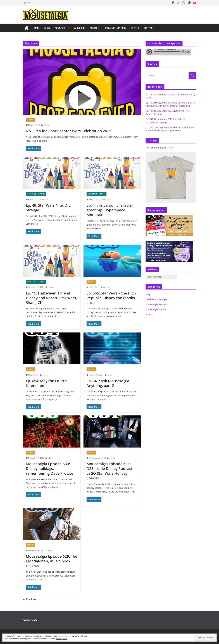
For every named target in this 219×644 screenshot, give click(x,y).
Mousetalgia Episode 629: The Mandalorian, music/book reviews (52, 561)
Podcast (30, 120)
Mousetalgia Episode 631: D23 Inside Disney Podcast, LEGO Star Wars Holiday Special (110, 471)
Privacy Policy (30, 620)
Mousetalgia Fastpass (36, 194)
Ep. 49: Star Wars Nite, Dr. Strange (48, 208)
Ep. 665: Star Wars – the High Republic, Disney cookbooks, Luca (111, 298)
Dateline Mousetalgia (156, 299)
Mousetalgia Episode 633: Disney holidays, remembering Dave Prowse (50, 468)
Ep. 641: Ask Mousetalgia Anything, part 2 (108, 383)
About (93, 28)
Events (135, 28)
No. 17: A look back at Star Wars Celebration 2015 (69, 131)
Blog (47, 28)
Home (36, 28)
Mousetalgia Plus (116, 28)
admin (46, 125)
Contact (149, 28)
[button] (67, 28)
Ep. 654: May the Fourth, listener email (47, 383)
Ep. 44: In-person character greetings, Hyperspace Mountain (110, 210)
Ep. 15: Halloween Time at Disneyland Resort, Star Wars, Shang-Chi (51, 298)
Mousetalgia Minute (156, 309)
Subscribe (79, 28)
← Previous (29, 599)
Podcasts (60, 28)
